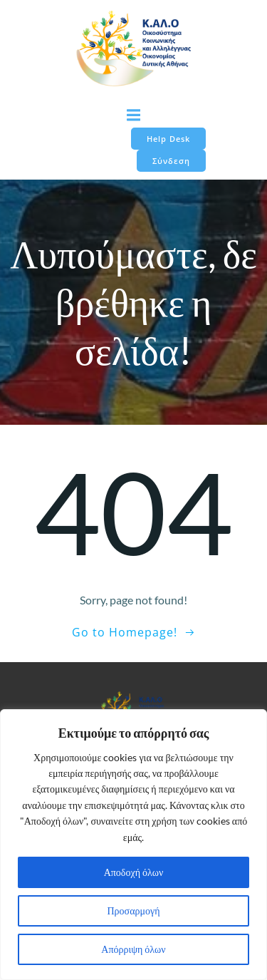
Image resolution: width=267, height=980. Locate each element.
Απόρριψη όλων (133, 949)
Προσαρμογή (134, 911)
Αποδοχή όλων (134, 872)
